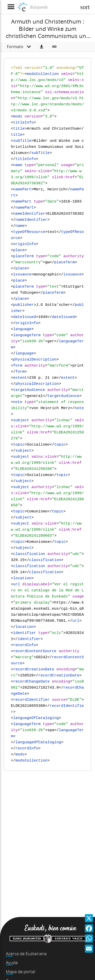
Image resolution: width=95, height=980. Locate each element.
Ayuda (12, 962)
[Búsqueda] (53, 7)
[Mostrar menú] (11, 7)
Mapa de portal (21, 972)
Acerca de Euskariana (26, 954)
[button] (42, 47)
